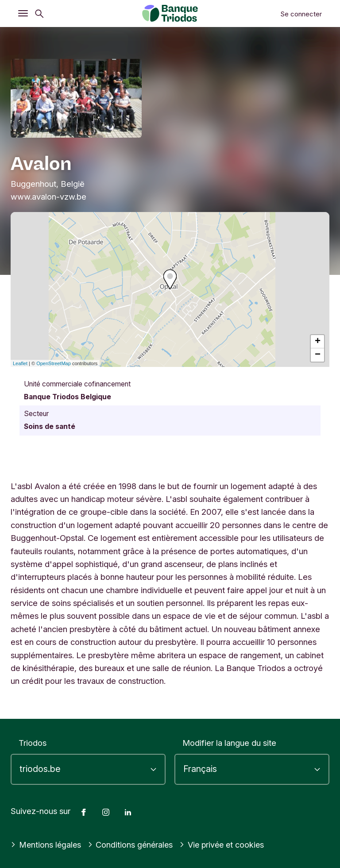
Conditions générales (132, 845)
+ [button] (318, 342)
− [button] (318, 355)
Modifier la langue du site (229, 743)
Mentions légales (46, 845)
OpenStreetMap (54, 363)
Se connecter (301, 14)
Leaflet (20, 363)
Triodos (33, 743)
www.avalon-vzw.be (48, 197)
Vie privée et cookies (226, 845)
